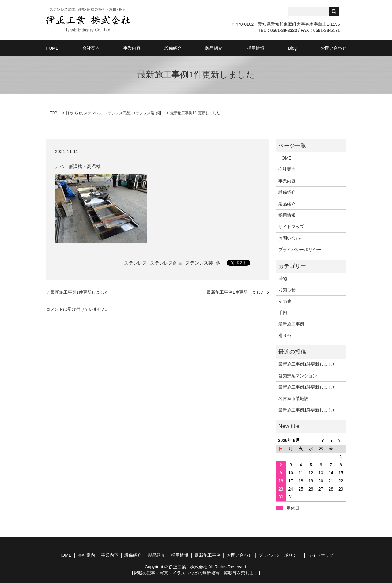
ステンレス (93, 113)
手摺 (283, 312)
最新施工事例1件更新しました (80, 292)
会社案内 (106, 48)
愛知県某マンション (298, 375)
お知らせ (75, 113)
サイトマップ (291, 226)
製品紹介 (209, 48)
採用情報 (247, 48)
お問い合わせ (312, 48)
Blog (277, 48)
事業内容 (140, 48)
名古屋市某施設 (293, 398)
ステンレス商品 (117, 113)
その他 (285, 301)
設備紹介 (175, 48)
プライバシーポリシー (300, 249)
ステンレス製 (143, 113)
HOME (74, 48)
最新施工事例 (291, 324)
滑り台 (285, 335)
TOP (53, 113)
